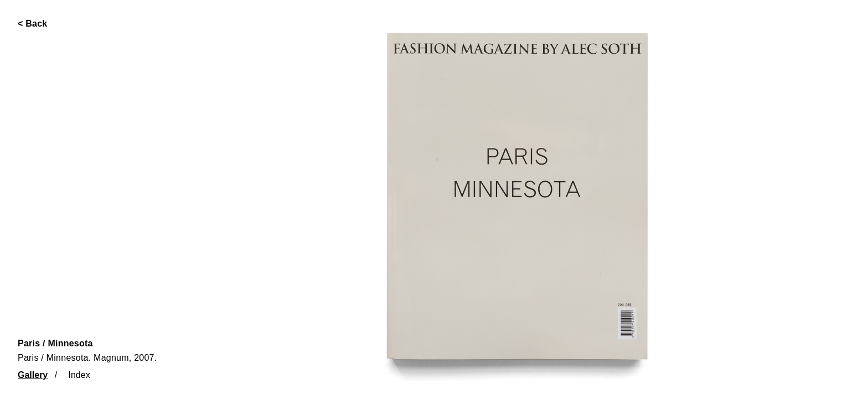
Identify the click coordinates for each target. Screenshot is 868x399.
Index (79, 375)
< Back (33, 24)
